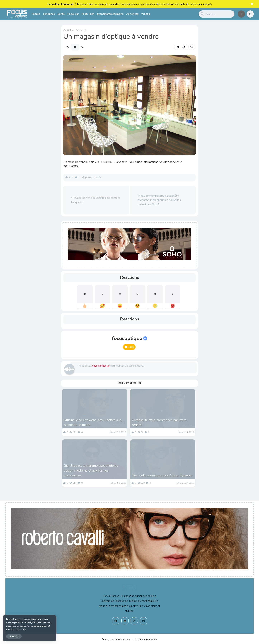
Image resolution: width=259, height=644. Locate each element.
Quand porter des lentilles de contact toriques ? (95, 200)
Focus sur (73, 14)
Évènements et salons (110, 14)
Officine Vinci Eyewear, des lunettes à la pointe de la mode (93, 422)
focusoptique (129, 338)
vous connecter (101, 366)
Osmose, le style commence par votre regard (159, 422)
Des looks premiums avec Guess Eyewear (162, 475)
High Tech (88, 14)
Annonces (132, 14)
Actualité (69, 30)
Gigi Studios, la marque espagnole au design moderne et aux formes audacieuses (91, 470)
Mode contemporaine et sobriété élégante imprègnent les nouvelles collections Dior (159, 200)
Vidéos (146, 14)
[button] (241, 14)
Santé (61, 14)
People (36, 14)
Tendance (49, 14)
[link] (192, 47)
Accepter (14, 636)
